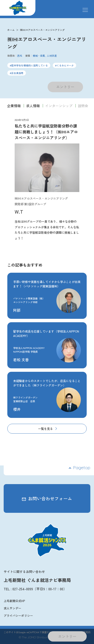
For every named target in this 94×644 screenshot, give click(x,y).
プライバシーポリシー (18, 615)
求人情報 (33, 106)
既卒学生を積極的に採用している (30, 65)
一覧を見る (45, 429)
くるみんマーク (65, 65)
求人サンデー (12, 608)
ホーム (11, 30)
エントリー (65, 87)
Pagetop (82, 468)
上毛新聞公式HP (14, 601)
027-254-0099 (23, 589)
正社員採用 (17, 73)
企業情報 (14, 106)
